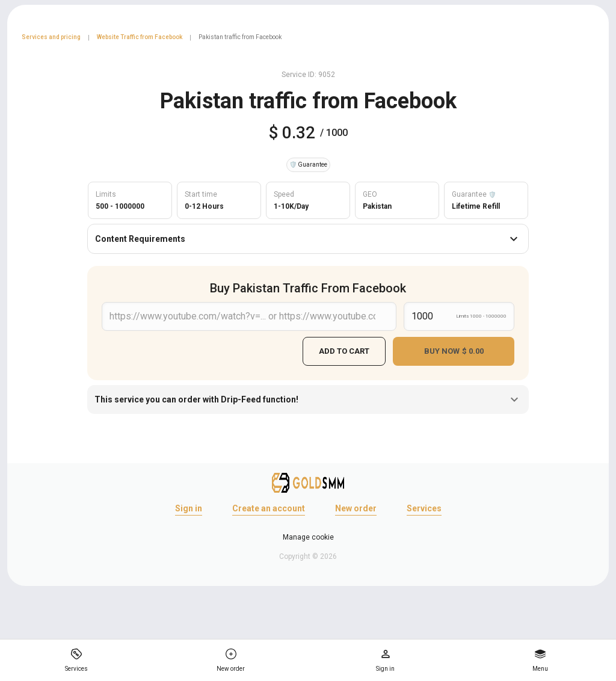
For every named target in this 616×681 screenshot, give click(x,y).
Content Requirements (308, 239)
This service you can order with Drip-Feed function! (308, 399)
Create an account (269, 508)
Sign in (189, 508)
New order (356, 508)
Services (424, 508)
